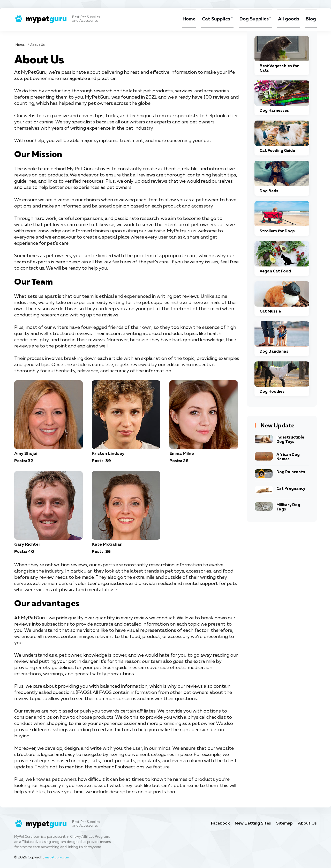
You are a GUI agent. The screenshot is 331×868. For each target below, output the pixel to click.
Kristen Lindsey (108, 454)
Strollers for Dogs (277, 231)
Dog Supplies (251, 19)
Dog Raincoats (291, 472)
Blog (311, 19)
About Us (307, 823)
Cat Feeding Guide (277, 151)
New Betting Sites (251, 823)
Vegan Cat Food (275, 271)
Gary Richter (28, 544)
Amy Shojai (26, 454)
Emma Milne (182, 454)
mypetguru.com (58, 858)
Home (183, 19)
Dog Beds (269, 191)
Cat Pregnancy (291, 489)
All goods (288, 19)
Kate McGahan (108, 544)
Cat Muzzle (270, 311)
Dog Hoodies (272, 392)
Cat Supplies (211, 19)
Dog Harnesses (274, 111)
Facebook (217, 823)
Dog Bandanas (274, 351)
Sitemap (284, 823)
